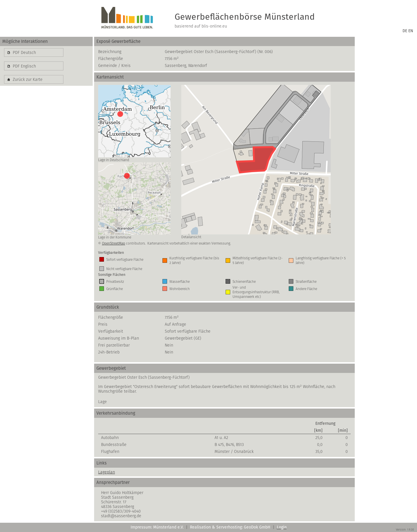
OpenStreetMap (114, 243)
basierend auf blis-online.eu (201, 26)
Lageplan (107, 472)
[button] (34, 52)
